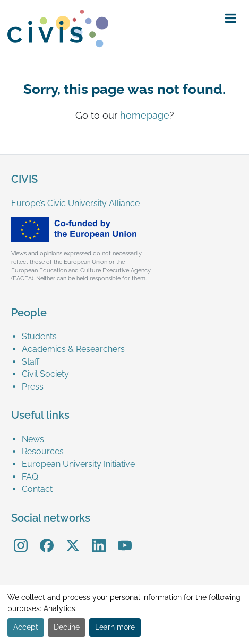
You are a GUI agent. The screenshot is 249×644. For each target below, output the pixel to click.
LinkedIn (99, 538)
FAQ (30, 477)
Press (33, 387)
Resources (43, 451)
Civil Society (45, 374)
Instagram (21, 538)
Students (39, 336)
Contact (37, 489)
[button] (231, 19)
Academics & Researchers (73, 349)
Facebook (47, 538)
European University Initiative (78, 464)
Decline (67, 627)
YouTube (124, 538)
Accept (26, 627)
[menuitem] (130, 337)
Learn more (115, 627)
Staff (31, 362)
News (33, 439)
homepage (145, 116)
